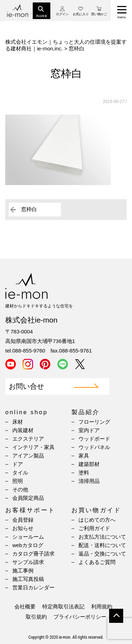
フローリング (94, 422)
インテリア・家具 (33, 447)
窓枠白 (29, 209)
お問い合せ (26, 387)
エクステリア (28, 439)
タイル (20, 473)
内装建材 (23, 430)
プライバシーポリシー (80, 617)
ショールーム (28, 537)
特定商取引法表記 (63, 606)
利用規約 (102, 606)
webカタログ (28, 545)
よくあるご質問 (97, 562)
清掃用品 (89, 481)
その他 (20, 489)
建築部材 (89, 464)
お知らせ (23, 528)
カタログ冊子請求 (33, 554)
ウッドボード (94, 439)
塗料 (84, 473)
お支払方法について (102, 537)
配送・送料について (102, 545)
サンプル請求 (28, 562)
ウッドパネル (94, 447)
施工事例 (23, 571)
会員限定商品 (28, 498)
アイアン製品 (28, 456)
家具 (84, 456)
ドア (18, 464)
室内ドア (89, 430)
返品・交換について (102, 554)
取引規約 (36, 617)
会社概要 (25, 606)
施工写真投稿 (28, 579)
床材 (18, 422)
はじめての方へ (97, 520)
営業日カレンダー (33, 587)
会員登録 (23, 520)
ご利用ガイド (94, 528)
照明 (18, 481)
